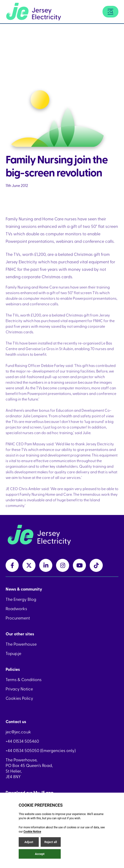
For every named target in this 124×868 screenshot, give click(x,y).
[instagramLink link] (63, 565)
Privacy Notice (19, 689)
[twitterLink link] (29, 565)
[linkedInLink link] (46, 565)
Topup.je (13, 653)
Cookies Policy (19, 698)
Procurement (18, 618)
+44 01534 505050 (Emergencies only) (41, 750)
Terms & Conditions (24, 679)
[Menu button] (110, 12)
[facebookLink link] (12, 565)
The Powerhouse (21, 644)
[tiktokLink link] (96, 565)
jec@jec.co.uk (18, 732)
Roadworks (16, 609)
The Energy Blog (21, 599)
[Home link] (34, 12)
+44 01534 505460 (22, 741)
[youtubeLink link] (79, 565)
